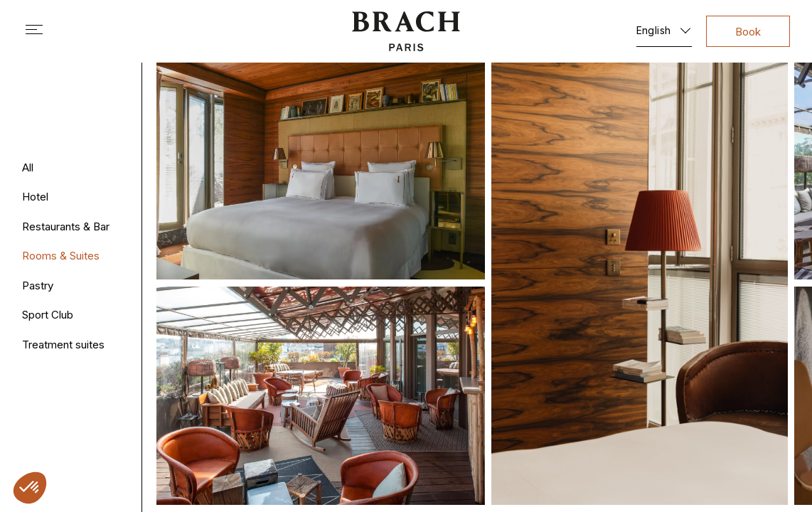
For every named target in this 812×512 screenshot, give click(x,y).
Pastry (38, 286)
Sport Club (48, 315)
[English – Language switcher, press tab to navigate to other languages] (664, 27)
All (28, 167)
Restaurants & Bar (66, 226)
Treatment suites (63, 345)
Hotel (35, 197)
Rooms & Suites (61, 256)
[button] (30, 488)
